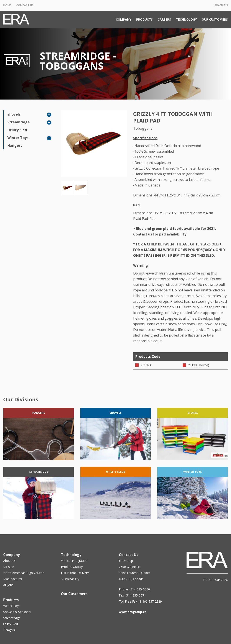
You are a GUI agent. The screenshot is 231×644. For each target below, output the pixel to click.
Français (221, 5)
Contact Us (25, 5)
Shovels (14, 114)
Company (124, 19)
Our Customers (215, 19)
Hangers (15, 145)
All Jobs (8, 585)
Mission (9, 567)
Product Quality (72, 567)
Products (144, 19)
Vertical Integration (74, 561)
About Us (10, 561)
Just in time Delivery (75, 573)
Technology (186, 19)
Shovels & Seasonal (17, 612)
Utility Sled (17, 130)
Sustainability (70, 579)
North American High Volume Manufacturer (24, 576)
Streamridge (19, 122)
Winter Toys (18, 138)
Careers (164, 19)
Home (7, 5)
